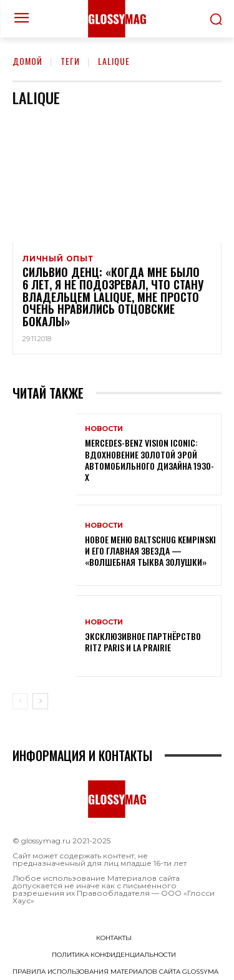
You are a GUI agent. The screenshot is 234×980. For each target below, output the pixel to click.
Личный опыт (58, 259)
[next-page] (40, 701)
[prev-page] (20, 701)
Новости (104, 429)
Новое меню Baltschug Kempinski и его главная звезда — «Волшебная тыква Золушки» (150, 551)
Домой (27, 61)
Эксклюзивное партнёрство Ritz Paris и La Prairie (143, 642)
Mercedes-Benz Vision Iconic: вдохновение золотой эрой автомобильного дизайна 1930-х (149, 460)
